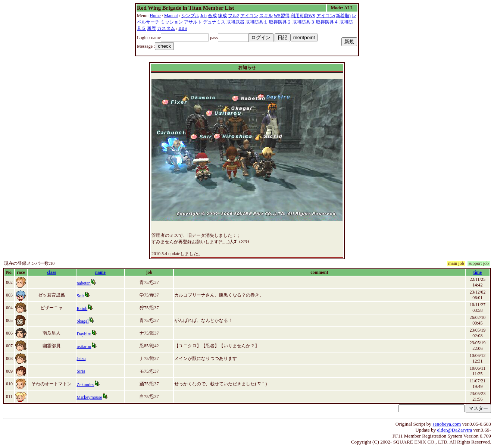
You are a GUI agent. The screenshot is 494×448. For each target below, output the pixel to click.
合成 (212, 16)
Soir (81, 296)
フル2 (234, 16)
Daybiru (84, 334)
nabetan (84, 283)
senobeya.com (447, 424)
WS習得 (282, 16)
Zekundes (86, 385)
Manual (171, 16)
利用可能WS (303, 16)
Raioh (82, 308)
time (477, 272)
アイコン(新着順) (334, 16)
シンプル (190, 16)
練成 (222, 16)
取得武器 (235, 22)
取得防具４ (327, 22)
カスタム (166, 28)
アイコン (249, 16)
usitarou (84, 347)
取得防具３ (304, 22)
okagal (83, 321)
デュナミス (214, 22)
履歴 (151, 28)
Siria (81, 371)
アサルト (193, 22)
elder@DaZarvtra (455, 430)
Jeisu (81, 358)
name (100, 272)
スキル (266, 16)
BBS (183, 28)
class (51, 272)
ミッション (172, 22)
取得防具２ (280, 22)
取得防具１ (257, 22)
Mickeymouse (90, 397)
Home (155, 16)
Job (204, 16)
